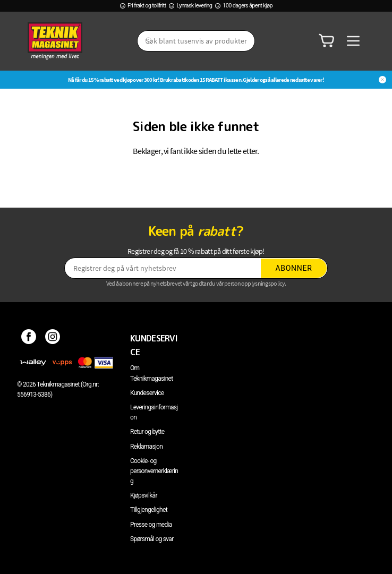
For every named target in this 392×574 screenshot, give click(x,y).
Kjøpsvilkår (144, 495)
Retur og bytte (147, 432)
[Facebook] (29, 338)
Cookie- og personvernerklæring (154, 471)
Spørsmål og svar (152, 539)
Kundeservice (147, 393)
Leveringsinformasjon (154, 412)
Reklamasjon (146, 447)
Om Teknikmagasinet (152, 373)
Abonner (294, 268)
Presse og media (151, 525)
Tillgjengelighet (149, 510)
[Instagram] (53, 338)
